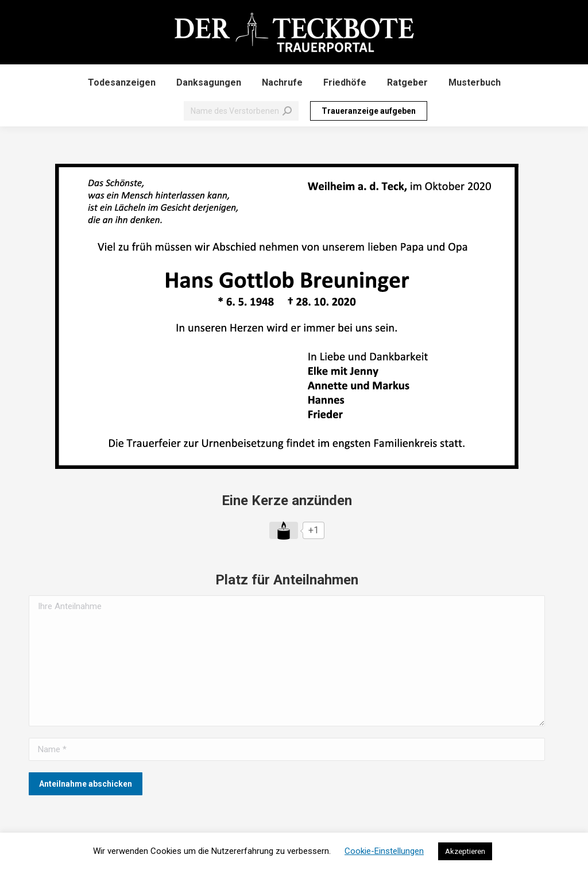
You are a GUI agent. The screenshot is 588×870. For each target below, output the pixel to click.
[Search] (241, 111)
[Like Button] (284, 530)
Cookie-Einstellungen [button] (384, 851)
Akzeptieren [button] (465, 851)
